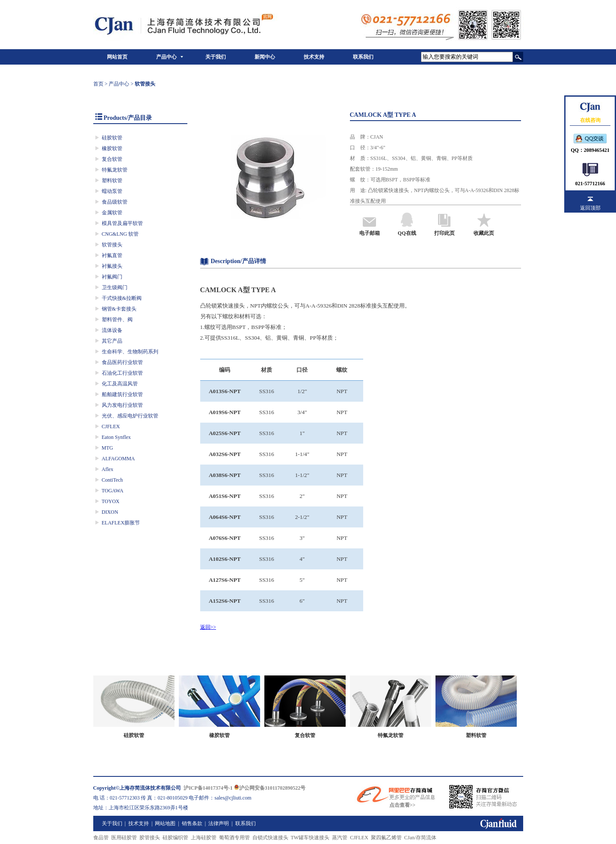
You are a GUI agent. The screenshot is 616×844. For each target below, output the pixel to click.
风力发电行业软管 (122, 405)
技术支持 (314, 57)
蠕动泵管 (112, 191)
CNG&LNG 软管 (120, 234)
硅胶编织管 (175, 838)
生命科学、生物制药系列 (130, 352)
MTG (108, 448)
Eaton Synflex (116, 437)
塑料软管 (112, 181)
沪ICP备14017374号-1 (208, 788)
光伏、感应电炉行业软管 (130, 416)
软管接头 (112, 245)
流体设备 (112, 330)
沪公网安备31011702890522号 (270, 788)
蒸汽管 (340, 838)
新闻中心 (265, 57)
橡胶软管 (112, 148)
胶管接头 (150, 838)
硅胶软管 (112, 138)
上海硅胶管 (204, 838)
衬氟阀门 (112, 277)
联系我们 (363, 57)
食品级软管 (115, 202)
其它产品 (112, 341)
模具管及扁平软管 (122, 223)
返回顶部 (590, 208)
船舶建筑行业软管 (122, 394)
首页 (98, 84)
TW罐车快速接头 (310, 838)
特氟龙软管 (115, 170)
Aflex (108, 469)
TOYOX (111, 501)
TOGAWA (113, 491)
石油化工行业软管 (122, 373)
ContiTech (113, 480)
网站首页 (117, 57)
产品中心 (166, 57)
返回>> (208, 627)
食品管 (101, 838)
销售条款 (192, 823)
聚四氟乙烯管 (386, 838)
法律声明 (219, 823)
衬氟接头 (112, 266)
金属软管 (112, 213)
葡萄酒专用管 (234, 838)
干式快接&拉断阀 (122, 298)
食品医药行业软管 (122, 362)
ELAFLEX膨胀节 (121, 523)
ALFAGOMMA (118, 459)
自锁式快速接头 (270, 838)
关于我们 (216, 57)
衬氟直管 (112, 255)
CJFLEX (111, 426)
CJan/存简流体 (420, 838)
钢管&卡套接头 (119, 309)
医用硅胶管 (124, 838)
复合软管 (112, 159)
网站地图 (165, 823)
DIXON (110, 512)
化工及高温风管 (120, 384)
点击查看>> (403, 805)
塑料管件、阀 (117, 320)
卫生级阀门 (115, 287)
